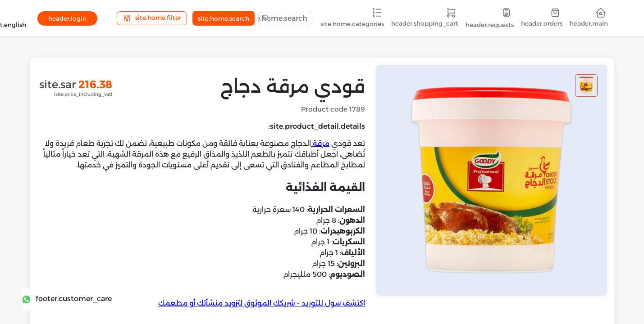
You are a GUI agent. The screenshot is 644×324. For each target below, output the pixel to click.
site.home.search (224, 18)
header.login (67, 18)
